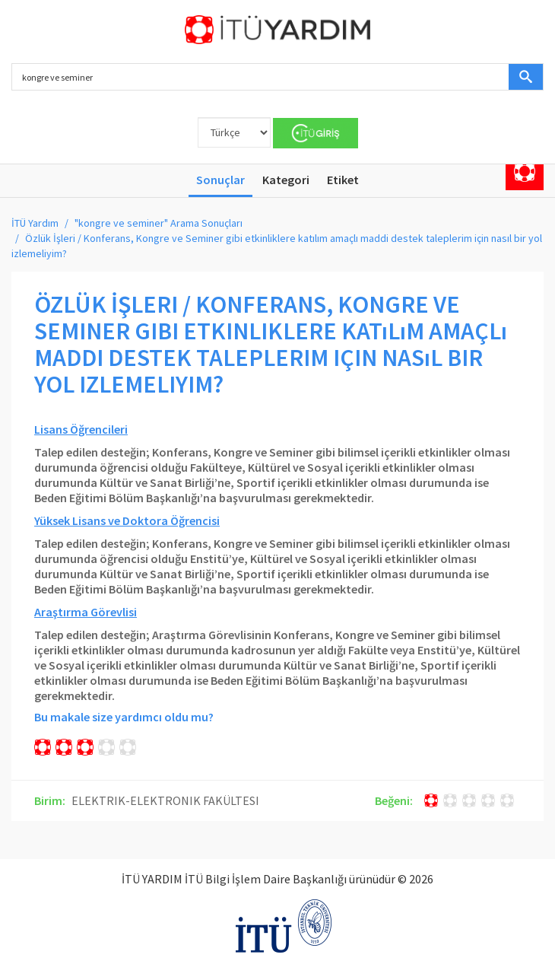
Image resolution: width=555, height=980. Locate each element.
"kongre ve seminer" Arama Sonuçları (159, 223)
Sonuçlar (220, 180)
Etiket (343, 180)
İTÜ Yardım (35, 223)
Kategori (286, 180)
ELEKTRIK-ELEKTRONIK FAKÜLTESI (165, 800)
